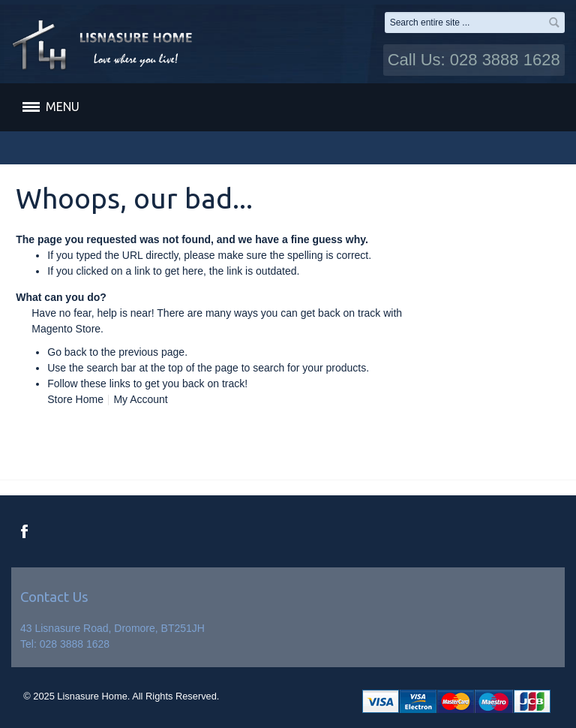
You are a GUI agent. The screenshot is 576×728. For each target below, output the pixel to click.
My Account (140, 399)
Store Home (75, 399)
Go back (67, 352)
